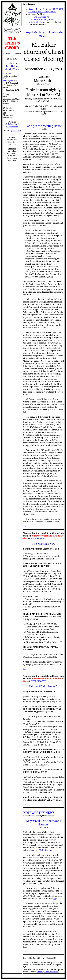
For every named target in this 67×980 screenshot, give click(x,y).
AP (55, 898)
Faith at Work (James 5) (44, 19)
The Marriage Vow (42, 17)
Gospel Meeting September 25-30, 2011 (46, 9)
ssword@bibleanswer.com (48, 972)
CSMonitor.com (46, 850)
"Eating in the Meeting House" (42, 12)
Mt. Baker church (12, 124)
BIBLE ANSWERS (38, 538)
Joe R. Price (16, 131)
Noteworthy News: (37, 22)
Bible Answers (12, 127)
